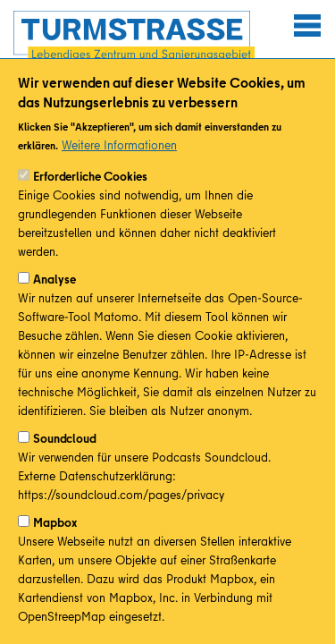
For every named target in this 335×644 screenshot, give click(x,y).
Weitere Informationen (119, 165)
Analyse (54, 299)
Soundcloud (65, 458)
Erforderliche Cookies (90, 196)
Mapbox (55, 542)
